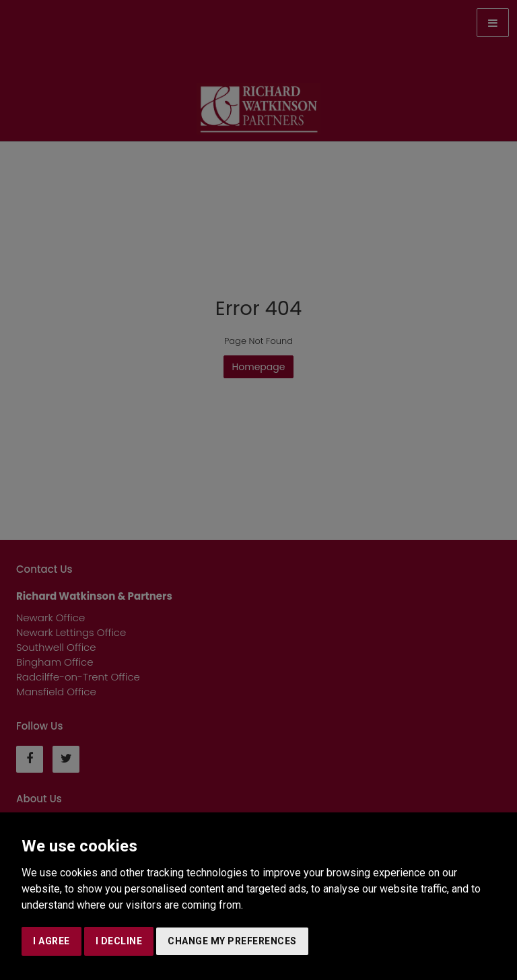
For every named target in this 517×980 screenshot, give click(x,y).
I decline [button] (119, 941)
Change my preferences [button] (232, 941)
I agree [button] (51, 941)
